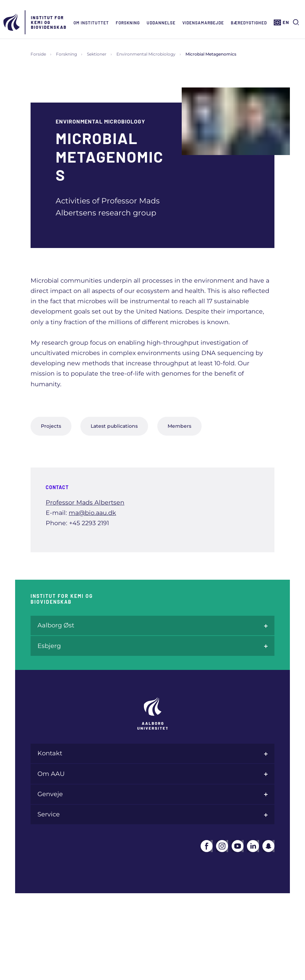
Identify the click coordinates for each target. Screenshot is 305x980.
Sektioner (97, 54)
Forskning (128, 23)
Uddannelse (161, 23)
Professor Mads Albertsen (85, 502)
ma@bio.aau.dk (92, 513)
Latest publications (114, 426)
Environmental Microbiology (146, 54)
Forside (38, 54)
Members (179, 426)
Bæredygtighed (249, 23)
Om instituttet (91, 23)
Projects (51, 426)
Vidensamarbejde (203, 23)
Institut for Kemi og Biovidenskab (49, 22)
